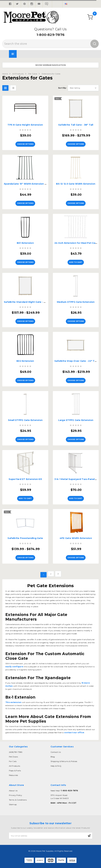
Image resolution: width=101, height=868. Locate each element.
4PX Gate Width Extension (76, 538)
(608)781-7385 (16, 752)
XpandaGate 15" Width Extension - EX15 (28, 184)
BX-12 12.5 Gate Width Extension (76, 184)
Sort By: (62, 88)
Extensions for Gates (51, 74)
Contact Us (56, 752)
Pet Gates (33, 74)
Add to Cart (76, 262)
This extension (13, 702)
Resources (13, 775)
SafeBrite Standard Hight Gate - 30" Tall (28, 302)
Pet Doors (13, 757)
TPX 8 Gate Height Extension (25, 125)
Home (5, 74)
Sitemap (13, 804)
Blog (53, 757)
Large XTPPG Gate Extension (76, 420)
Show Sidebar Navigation (50, 65)
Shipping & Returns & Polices (64, 761)
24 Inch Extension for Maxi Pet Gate (76, 243)
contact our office (74, 733)
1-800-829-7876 (50, 35)
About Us (13, 791)
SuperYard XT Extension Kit (25, 479)
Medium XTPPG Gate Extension (76, 302)
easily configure (14, 667)
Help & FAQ (56, 766)
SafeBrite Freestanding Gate (25, 538)
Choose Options (25, 144)
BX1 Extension (25, 243)
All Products (18, 74)
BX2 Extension (25, 361)
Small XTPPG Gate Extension (25, 420)
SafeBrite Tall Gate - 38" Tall (76, 125)
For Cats (13, 761)
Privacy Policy (15, 795)
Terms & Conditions (18, 800)
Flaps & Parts (15, 771)
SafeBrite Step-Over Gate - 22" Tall (76, 361)
